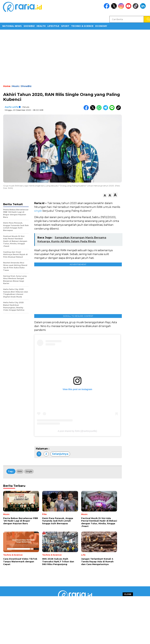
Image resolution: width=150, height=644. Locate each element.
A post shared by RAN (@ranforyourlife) (77, 431)
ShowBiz (29, 26)
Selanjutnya (60, 454)
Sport (65, 26)
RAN (20, 471)
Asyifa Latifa (11, 107)
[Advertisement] (75, 57)
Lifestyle (53, 26)
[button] (105, 196)
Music (16, 86)
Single (29, 471)
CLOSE (128, 594)
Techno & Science (82, 26)
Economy (101, 26)
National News (12, 26)
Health (41, 26)
